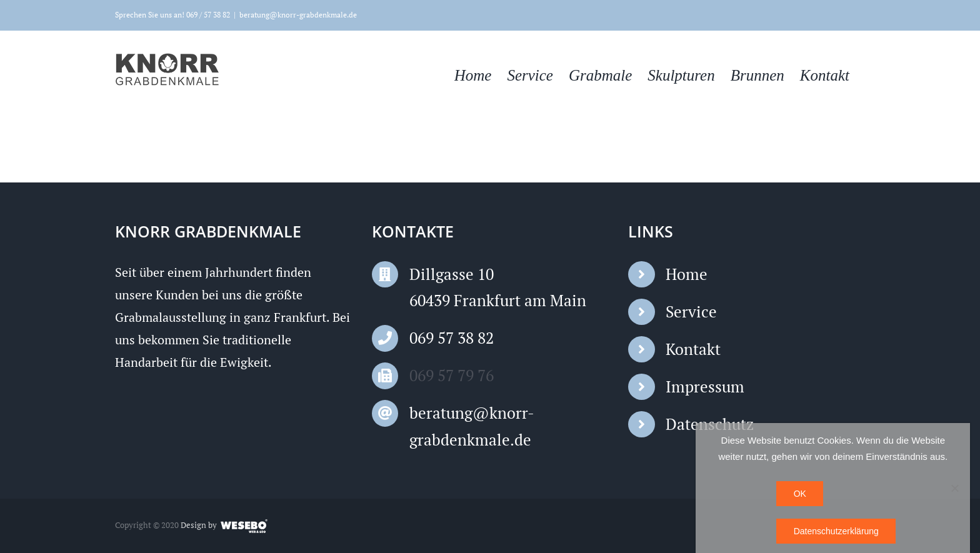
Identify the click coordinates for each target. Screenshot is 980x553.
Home (687, 274)
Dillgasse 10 (452, 274)
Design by (199, 525)
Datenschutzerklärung (836, 531)
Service (691, 311)
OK (800, 494)
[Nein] (954, 488)
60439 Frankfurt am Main (498, 300)
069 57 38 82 (452, 338)
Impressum (705, 386)
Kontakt (693, 349)
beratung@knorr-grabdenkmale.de (298, 15)
